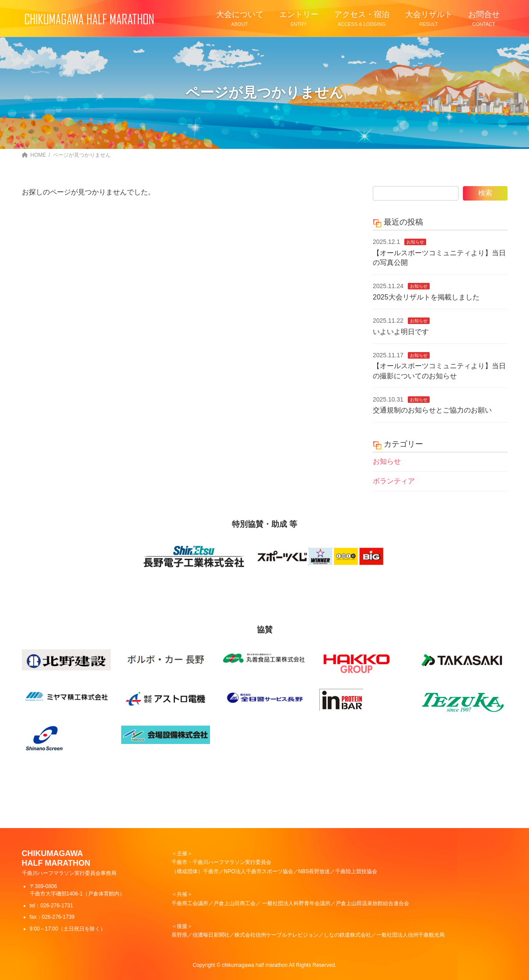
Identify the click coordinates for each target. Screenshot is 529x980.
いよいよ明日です (401, 331)
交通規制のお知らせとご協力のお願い (432, 410)
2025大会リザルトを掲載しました (426, 297)
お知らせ (415, 242)
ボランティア (394, 481)
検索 (485, 193)
